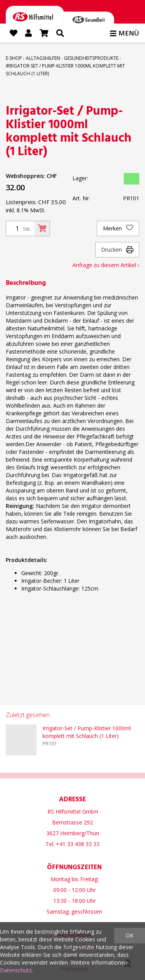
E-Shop (14, 58)
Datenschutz (16, 970)
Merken (118, 228)
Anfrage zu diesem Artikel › (106, 265)
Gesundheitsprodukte (91, 58)
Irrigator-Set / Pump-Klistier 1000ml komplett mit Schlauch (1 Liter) (87, 732)
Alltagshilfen (43, 58)
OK (130, 935)
